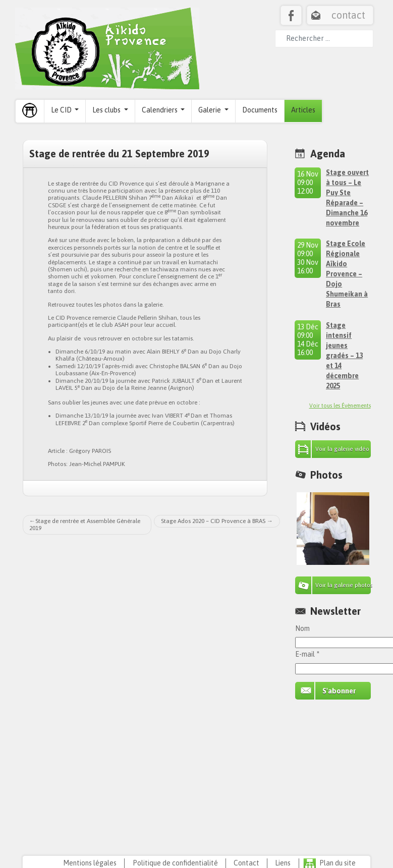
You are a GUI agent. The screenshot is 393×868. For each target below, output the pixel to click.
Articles (303, 110)
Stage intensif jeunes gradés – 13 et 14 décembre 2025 (344, 356)
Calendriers (160, 110)
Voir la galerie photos (343, 585)
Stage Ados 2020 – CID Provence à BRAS (213, 521)
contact (348, 15)
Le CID (62, 110)
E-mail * (307, 654)
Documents (260, 110)
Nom (302, 628)
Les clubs (107, 110)
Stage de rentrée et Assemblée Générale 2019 (85, 525)
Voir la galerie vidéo (342, 449)
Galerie (210, 110)
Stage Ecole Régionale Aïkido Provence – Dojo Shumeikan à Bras (347, 274)
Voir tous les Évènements (340, 406)
